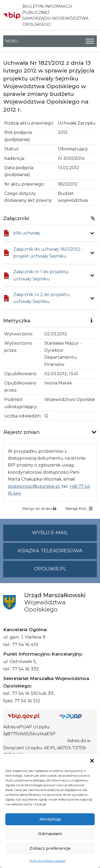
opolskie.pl (50, 569)
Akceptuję (50, 819)
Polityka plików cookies (47, 861)
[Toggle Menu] (90, 41)
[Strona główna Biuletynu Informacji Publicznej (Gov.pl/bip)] (29, 716)
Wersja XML (79, 508)
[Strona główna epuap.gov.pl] (76, 716)
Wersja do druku (39, 508)
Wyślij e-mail (64, 535)
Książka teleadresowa (50, 551)
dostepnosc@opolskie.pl (34, 486)
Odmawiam (50, 834)
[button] (92, 760)
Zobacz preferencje (50, 848)
